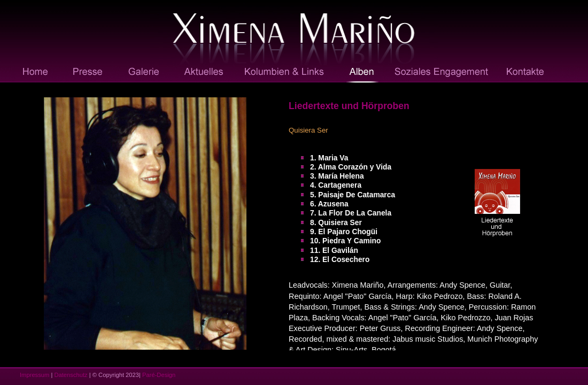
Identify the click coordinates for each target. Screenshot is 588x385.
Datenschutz (71, 375)
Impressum (34, 375)
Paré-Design (159, 375)
